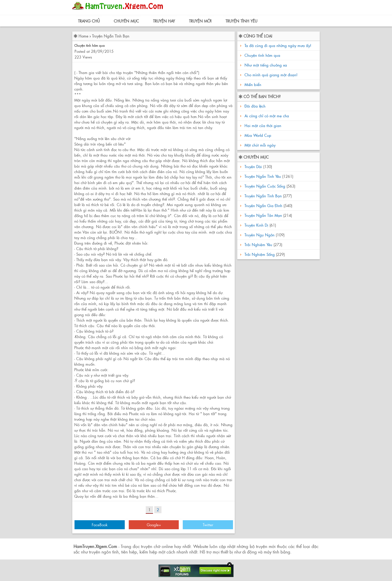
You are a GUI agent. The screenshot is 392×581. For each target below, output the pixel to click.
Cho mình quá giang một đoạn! (271, 75)
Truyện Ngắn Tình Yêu (263, 176)
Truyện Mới (200, 21)
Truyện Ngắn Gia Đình (263, 205)
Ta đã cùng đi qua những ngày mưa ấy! (278, 45)
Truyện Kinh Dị (256, 225)
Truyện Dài (253, 166)
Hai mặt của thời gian (262, 125)
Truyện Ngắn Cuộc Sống (265, 186)
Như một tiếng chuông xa (266, 65)
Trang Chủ (89, 21)
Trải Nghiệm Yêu (258, 244)
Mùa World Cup (257, 135)
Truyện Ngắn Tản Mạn (263, 215)
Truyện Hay (164, 21)
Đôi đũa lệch (254, 106)
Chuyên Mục (126, 21)
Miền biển (253, 84)
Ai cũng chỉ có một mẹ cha (266, 116)
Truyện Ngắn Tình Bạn (111, 36)
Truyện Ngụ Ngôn (259, 235)
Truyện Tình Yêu (241, 21)
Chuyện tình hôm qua (262, 55)
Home (83, 36)
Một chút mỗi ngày (259, 145)
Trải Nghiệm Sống (260, 254)
